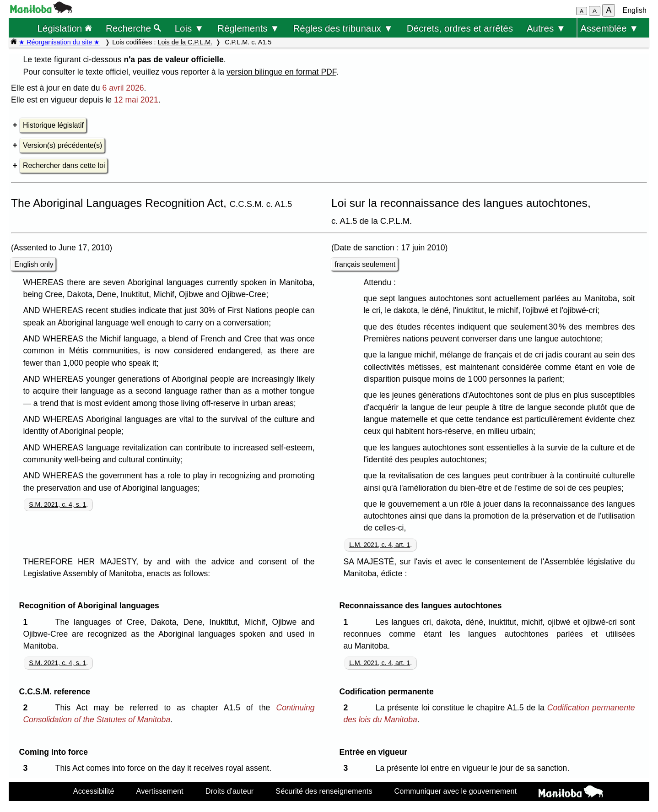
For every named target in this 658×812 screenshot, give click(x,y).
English (635, 10)
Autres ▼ (546, 28)
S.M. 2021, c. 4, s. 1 (57, 504)
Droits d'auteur (230, 791)
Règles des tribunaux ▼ (343, 28)
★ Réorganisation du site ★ (59, 42)
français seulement (365, 264)
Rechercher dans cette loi (64, 165)
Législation (65, 28)
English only (34, 264)
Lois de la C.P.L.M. (185, 42)
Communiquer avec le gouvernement (456, 791)
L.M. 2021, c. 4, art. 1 (380, 545)
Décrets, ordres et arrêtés (460, 28)
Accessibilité (94, 791)
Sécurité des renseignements (324, 791)
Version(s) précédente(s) (62, 145)
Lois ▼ (189, 28)
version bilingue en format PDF (281, 72)
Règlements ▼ (248, 28)
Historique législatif (53, 125)
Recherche (133, 28)
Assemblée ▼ (609, 28)
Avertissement (160, 791)
